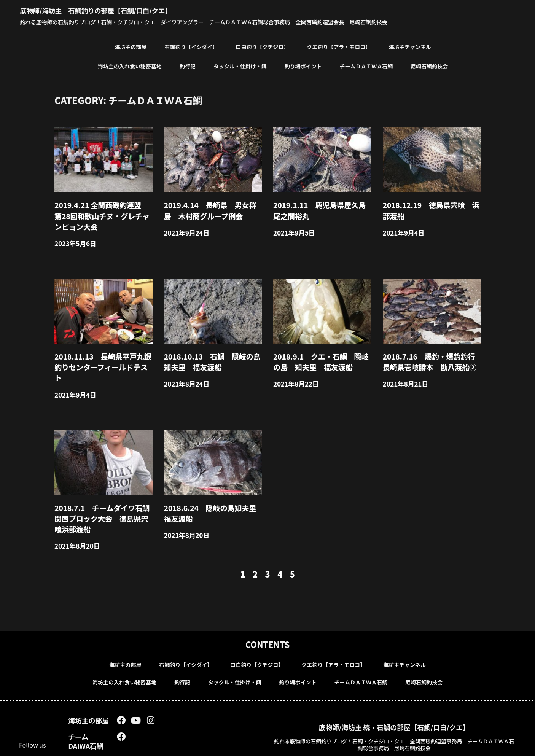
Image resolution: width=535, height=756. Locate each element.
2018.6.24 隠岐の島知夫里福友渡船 (211, 490)
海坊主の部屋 (131, 46)
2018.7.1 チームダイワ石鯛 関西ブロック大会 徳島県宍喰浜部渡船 (103, 494)
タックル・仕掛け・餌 (240, 65)
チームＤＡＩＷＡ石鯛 (366, 65)
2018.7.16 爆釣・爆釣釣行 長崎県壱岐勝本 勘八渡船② (430, 353)
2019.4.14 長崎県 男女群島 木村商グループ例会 (211, 208)
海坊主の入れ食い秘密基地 (130, 65)
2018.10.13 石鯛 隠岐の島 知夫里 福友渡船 (213, 353)
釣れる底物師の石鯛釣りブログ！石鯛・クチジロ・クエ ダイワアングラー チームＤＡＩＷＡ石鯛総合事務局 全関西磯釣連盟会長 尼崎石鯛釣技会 (223, 22)
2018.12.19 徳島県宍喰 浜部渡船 (432, 208)
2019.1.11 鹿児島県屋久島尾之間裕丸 (320, 208)
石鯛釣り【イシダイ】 (191, 46)
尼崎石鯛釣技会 (429, 65)
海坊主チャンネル (410, 46)
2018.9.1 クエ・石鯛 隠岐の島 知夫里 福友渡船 (325, 353)
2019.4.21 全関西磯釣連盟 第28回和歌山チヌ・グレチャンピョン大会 (103, 212)
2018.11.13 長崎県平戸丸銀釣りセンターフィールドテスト (103, 353)
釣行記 (188, 65)
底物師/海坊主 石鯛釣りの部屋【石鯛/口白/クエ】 (115, 10)
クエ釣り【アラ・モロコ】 (339, 46)
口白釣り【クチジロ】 (262, 46)
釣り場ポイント (303, 65)
